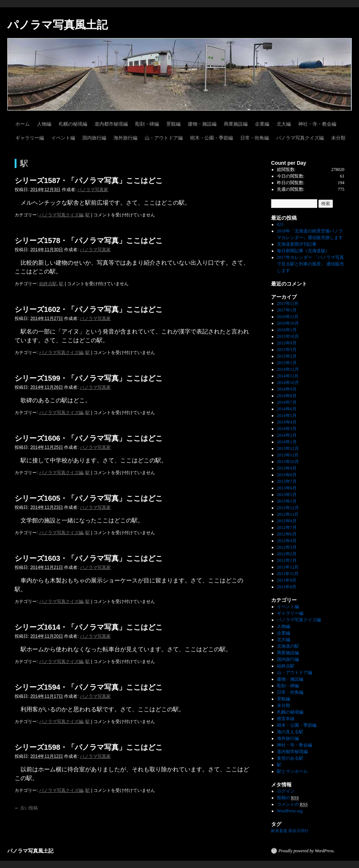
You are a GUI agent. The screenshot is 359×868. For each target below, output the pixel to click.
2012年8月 (287, 521)
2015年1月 (287, 363)
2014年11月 (288, 376)
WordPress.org (290, 811)
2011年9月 (287, 580)
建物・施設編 (202, 124)
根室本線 (286, 719)
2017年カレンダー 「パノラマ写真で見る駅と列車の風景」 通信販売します (310, 264)
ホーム (23, 124)
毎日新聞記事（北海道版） (303, 251)
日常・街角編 (255, 138)
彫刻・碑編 (147, 124)
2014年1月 (287, 442)
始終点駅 (48, 284)
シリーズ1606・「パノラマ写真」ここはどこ (89, 438)
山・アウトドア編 (164, 138)
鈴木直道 (279, 831)
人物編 (44, 124)
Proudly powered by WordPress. (307, 851)
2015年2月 (287, 356)
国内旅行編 (94, 138)
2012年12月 (288, 508)
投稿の (288, 798)
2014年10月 (288, 383)
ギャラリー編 (30, 138)
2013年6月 (287, 488)
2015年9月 (287, 343)
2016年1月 (287, 330)
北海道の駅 (288, 646)
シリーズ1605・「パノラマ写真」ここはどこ (89, 498)
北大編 (284, 124)
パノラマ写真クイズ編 (300, 138)
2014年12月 (288, 369)
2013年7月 (287, 481)
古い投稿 (26, 808)
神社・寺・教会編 (317, 124)
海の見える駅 (290, 732)
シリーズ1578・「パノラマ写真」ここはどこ (89, 241)
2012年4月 (287, 541)
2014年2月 (287, 435)
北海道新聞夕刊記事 (299, 244)
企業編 (262, 124)
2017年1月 (287, 310)
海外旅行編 (125, 138)
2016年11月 (288, 317)
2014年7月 (287, 402)
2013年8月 (287, 475)
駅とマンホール (292, 771)
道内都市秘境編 (111, 124)
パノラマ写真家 (93, 190)
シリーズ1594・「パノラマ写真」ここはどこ (89, 687)
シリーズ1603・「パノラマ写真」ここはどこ (89, 558)
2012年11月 (288, 514)
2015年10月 (288, 336)
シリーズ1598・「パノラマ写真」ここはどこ (89, 747)
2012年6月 (287, 534)
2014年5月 (287, 416)
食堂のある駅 (290, 758)
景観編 (173, 124)
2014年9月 (287, 389)
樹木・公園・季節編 (212, 138)
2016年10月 (288, 323)
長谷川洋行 (298, 831)
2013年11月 (288, 455)
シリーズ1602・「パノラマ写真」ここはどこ (89, 309)
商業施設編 (236, 124)
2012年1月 (287, 560)
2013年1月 (287, 501)
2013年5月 (287, 495)
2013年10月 (288, 462)
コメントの (292, 804)
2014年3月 (287, 429)
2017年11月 (288, 303)
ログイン (286, 791)
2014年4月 (287, 422)
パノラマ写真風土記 (58, 25)
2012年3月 (287, 547)
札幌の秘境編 (73, 124)
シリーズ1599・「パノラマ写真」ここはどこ (89, 378)
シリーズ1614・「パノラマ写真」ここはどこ (89, 627)
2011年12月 (288, 567)
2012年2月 (287, 554)
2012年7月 (287, 528)
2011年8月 (287, 587)
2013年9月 (287, 468)
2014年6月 (287, 409)
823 (280, 224)
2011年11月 (288, 574)
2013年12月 (288, 448)
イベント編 (63, 138)
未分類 (338, 138)
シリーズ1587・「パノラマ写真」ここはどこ (89, 180)
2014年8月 (287, 396)
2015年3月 (287, 350)
